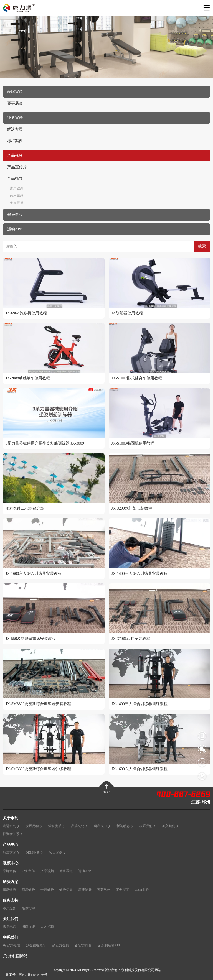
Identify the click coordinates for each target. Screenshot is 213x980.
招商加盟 (28, 927)
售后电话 (9, 927)
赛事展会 (15, 103)
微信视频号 (36, 945)
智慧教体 (104, 890)
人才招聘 (47, 927)
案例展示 (123, 890)
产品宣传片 (17, 167)
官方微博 (60, 945)
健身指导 (66, 890)
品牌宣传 (9, 871)
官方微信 (11, 945)
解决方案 (15, 129)
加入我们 (171, 826)
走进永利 (11, 826)
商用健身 (17, 195)
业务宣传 (28, 871)
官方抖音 (83, 945)
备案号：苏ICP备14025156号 (26, 975)
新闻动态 (125, 826)
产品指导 (15, 179)
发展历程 (34, 826)
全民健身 (17, 203)
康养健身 (85, 890)
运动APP (85, 871)
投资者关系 (13, 834)
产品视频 (47, 871)
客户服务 (9, 908)
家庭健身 (9, 890)
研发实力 (102, 826)
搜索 (202, 246)
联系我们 (148, 826)
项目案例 (58, 853)
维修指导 (28, 908)
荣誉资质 (57, 826)
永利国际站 (18, 956)
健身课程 (66, 871)
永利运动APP (109, 945)
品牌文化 (80, 826)
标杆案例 (15, 141)
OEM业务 (35, 853)
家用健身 (17, 188)
